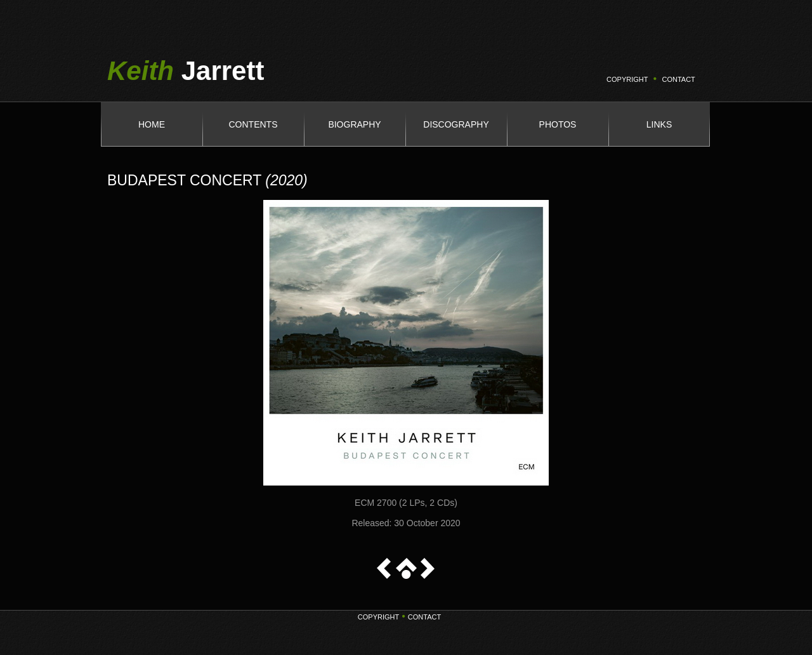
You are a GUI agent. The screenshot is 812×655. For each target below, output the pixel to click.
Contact (424, 617)
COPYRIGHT (627, 79)
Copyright (378, 617)
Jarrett (186, 71)
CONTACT (678, 79)
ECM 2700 (376, 503)
